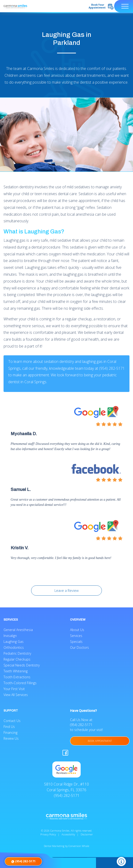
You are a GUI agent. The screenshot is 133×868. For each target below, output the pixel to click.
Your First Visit (14, 689)
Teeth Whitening (16, 671)
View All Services (16, 695)
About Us (77, 630)
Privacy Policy (48, 834)
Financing (10, 733)
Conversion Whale (79, 846)
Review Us (11, 738)
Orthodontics (14, 647)
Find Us (9, 727)
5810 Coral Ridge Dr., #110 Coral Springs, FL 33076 (66, 787)
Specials (76, 642)
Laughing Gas (14, 642)
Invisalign (10, 636)
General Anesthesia (18, 630)
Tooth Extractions (17, 677)
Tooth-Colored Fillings (20, 683)
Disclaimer (87, 834)
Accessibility (68, 834)
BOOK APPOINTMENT (100, 741)
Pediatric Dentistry (17, 653)
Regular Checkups (17, 659)
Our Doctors (79, 647)
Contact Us (12, 721)
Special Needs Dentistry (22, 665)
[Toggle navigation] (124, 6)
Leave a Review (66, 591)
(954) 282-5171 (112, 368)
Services (76, 636)
